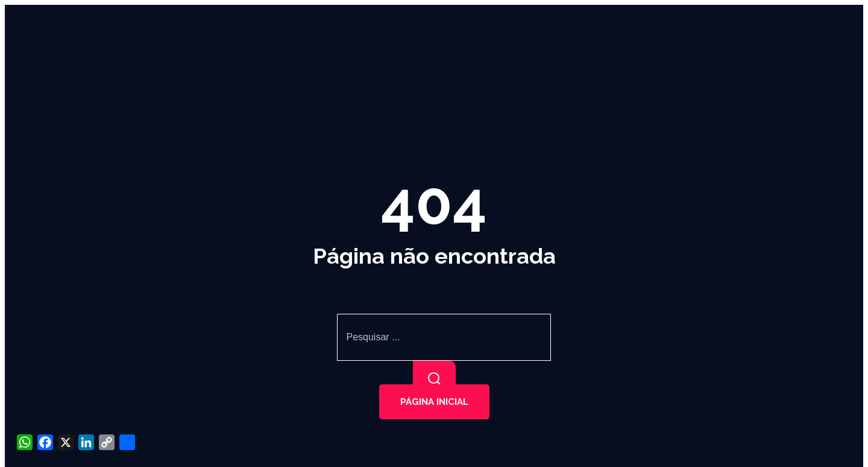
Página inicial (434, 402)
